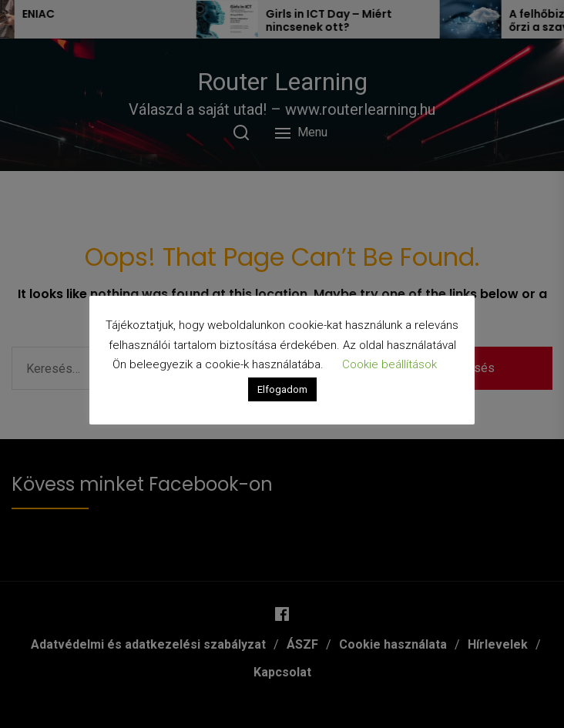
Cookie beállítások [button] (389, 364)
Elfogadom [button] (282, 389)
